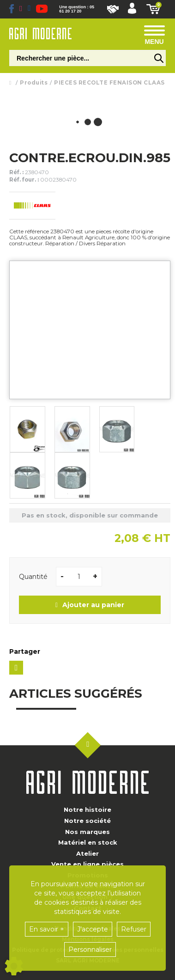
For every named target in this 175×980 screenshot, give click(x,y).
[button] (132, 9)
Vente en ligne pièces (87, 864)
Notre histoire (87, 810)
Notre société (87, 821)
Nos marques (87, 832)
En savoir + (47, 929)
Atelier (87, 853)
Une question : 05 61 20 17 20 (77, 9)
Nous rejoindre (113, 9)
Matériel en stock (88, 842)
